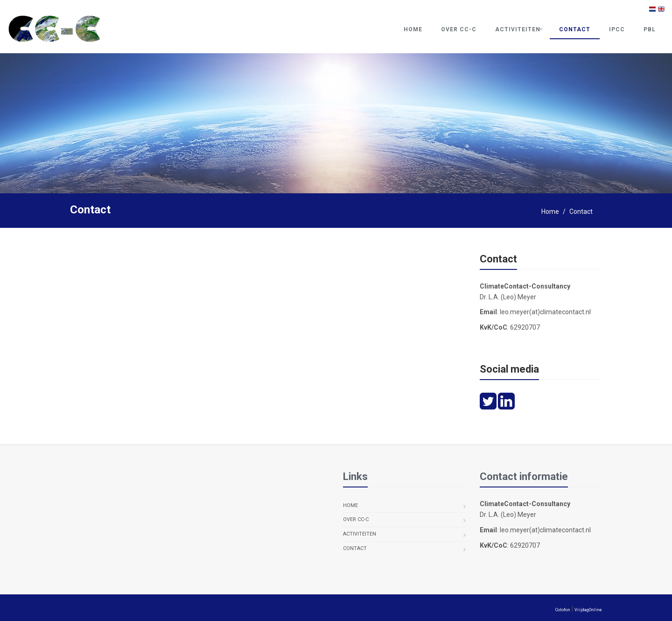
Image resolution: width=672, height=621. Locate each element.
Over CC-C (459, 29)
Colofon (563, 610)
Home (413, 29)
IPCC (617, 29)
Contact (575, 29)
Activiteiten (518, 29)
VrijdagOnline (588, 610)
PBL (650, 29)
